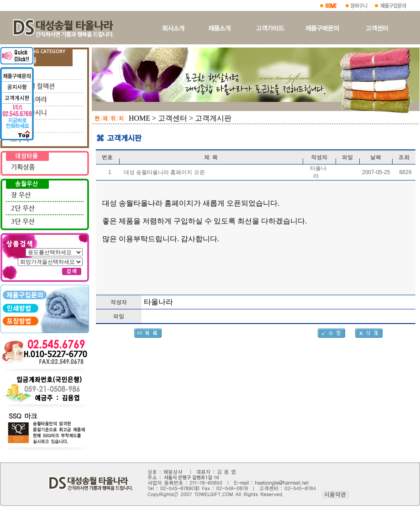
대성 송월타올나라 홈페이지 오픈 (164, 172)
